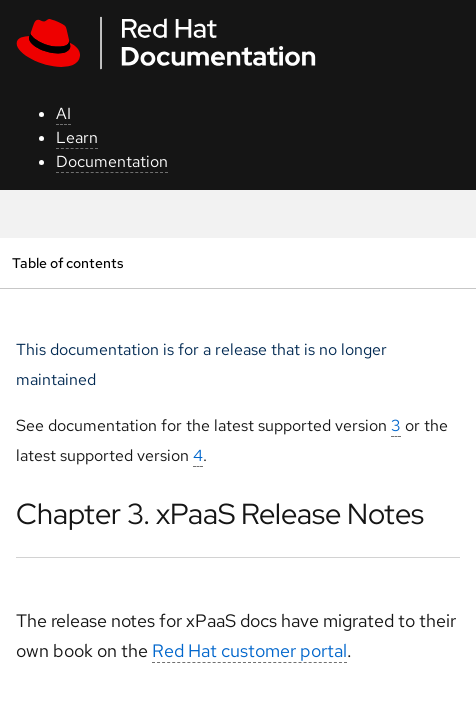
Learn (77, 137)
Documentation (112, 161)
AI (63, 113)
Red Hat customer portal (249, 650)
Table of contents (67, 262)
